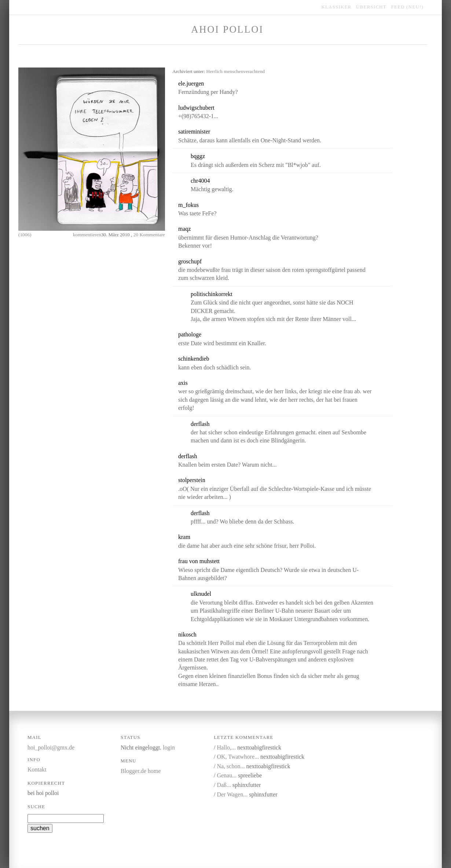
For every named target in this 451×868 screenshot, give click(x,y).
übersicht (371, 7)
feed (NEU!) (407, 7)
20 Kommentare (149, 235)
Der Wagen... (232, 794)
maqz (185, 229)
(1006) (25, 235)
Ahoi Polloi (227, 29)
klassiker (337, 7)
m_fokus (188, 205)
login (169, 747)
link (241, 84)
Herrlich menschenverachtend (236, 71)
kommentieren (87, 235)
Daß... (224, 785)
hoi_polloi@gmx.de (51, 747)
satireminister (194, 132)
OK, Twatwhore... (238, 757)
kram (184, 537)
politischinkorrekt (212, 294)
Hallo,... (226, 747)
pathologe (190, 334)
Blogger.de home (141, 771)
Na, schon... (231, 766)
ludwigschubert (196, 108)
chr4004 (200, 181)
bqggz (198, 156)
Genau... (227, 775)
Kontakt (37, 769)
